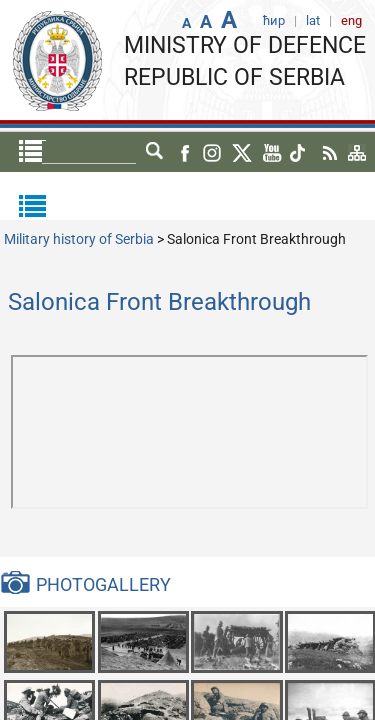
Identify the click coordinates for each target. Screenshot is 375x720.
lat (155, 152)
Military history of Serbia (79, 239)
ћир (117, 152)
